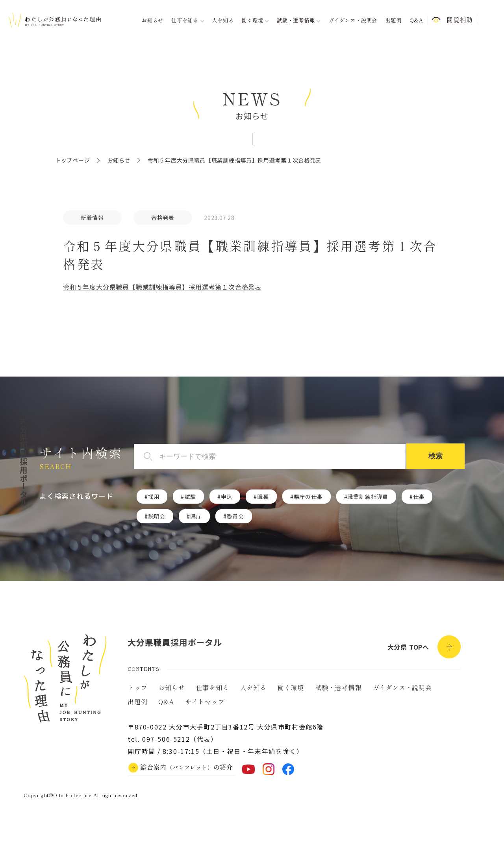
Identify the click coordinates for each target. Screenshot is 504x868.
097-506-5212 (166, 739)
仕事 (419, 497)
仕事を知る (213, 687)
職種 (263, 497)
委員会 (235, 516)
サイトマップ (205, 702)
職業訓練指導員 (368, 497)
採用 (154, 497)
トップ (137, 687)
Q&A (416, 20)
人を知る (223, 20)
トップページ (72, 160)
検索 (435, 456)
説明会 (157, 516)
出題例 (393, 20)
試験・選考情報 (338, 687)
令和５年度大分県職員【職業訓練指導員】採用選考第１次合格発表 (162, 287)
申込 (227, 497)
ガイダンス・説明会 (353, 20)
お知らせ (153, 20)
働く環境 (291, 687)
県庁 (196, 516)
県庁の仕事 (308, 497)
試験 (190, 497)
